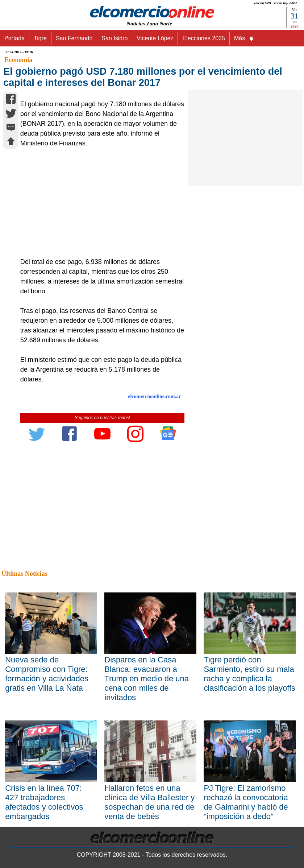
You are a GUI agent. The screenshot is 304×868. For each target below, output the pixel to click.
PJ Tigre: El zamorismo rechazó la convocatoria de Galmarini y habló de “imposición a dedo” (246, 802)
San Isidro (114, 38)
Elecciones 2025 (203, 38)
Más (244, 38)
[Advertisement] (100, 203)
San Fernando (74, 38)
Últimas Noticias (24, 574)
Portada (14, 38)
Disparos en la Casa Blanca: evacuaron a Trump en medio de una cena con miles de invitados (147, 679)
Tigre (40, 38)
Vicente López (155, 38)
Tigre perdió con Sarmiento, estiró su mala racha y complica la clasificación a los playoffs (249, 674)
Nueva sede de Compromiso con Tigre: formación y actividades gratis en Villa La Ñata (47, 674)
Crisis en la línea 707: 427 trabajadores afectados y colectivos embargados (44, 802)
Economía (18, 60)
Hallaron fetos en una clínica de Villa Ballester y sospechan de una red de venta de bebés (149, 802)
